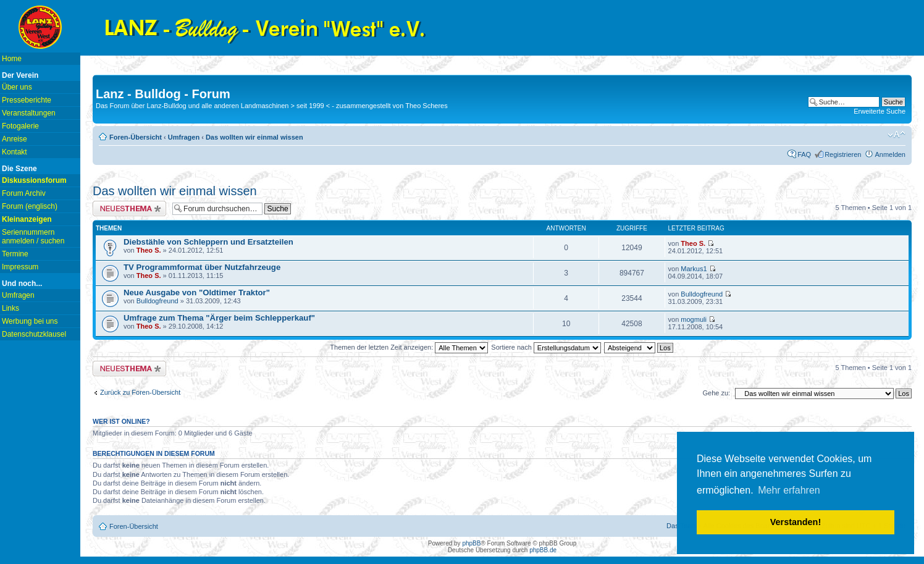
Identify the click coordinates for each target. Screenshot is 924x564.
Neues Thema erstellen (129, 208)
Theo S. (149, 250)
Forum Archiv (24, 193)
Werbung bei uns (30, 321)
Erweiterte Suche (880, 111)
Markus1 (694, 269)
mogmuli (694, 319)
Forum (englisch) (30, 206)
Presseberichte (27, 100)
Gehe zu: (716, 393)
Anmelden (890, 154)
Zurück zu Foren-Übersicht (140, 392)
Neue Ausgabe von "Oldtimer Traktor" (197, 293)
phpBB (471, 543)
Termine (15, 254)
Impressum (20, 267)
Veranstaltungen (29, 113)
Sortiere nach (546, 347)
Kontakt (15, 152)
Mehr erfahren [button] (789, 490)
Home (12, 59)
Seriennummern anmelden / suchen (33, 237)
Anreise (15, 139)
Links (10, 308)
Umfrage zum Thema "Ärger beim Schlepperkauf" (219, 318)
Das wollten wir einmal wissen (254, 137)
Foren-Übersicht (136, 137)
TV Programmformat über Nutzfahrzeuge (202, 267)
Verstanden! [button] (796, 522)
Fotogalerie (20, 126)
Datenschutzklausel (34, 334)
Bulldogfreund (157, 301)
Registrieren (843, 154)
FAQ (804, 154)
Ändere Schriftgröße (897, 135)
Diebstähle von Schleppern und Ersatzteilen (208, 242)
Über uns (17, 87)
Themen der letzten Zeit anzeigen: (409, 347)
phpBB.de (543, 550)
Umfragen (18, 295)
